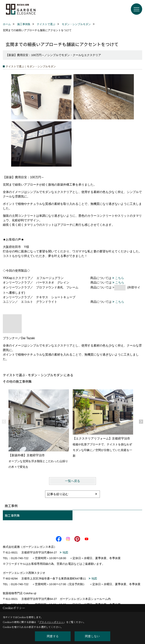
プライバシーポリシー (51, 622)
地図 (65, 552)
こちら (120, 278)
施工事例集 (12, 515)
